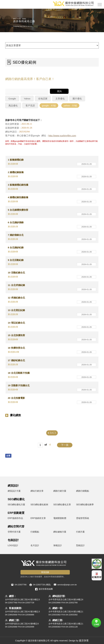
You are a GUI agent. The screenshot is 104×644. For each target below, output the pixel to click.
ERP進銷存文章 (38, 518)
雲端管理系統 (83, 518)
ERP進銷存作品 (15, 518)
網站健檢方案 (60, 532)
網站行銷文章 (37, 491)
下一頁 (65, 445)
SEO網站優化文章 (62, 505)
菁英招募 (45, 572)
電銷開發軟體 (60, 518)
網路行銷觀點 (83, 491)
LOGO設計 (13, 545)
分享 (8, 456)
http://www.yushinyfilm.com (62, 136)
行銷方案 (80, 532)
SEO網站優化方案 (16, 505)
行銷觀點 (35, 532)
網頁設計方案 (14, 491)
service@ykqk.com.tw (67, 585)
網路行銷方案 (60, 491)
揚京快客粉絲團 (46, 589)
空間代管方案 (14, 532)
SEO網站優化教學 (85, 505)
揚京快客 (84, 641)
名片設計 (35, 545)
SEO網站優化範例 (39, 505)
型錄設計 (80, 545)
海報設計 (58, 545)
